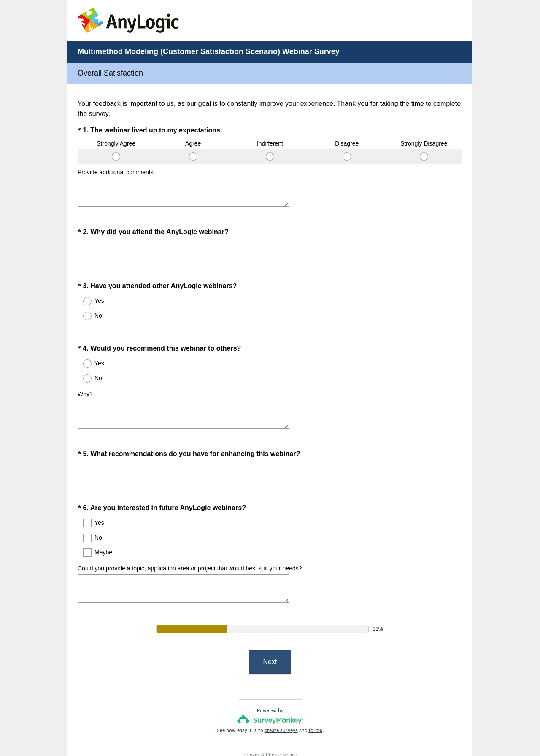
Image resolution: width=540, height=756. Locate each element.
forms (316, 700)
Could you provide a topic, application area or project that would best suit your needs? (190, 545)
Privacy (252, 724)
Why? (85, 379)
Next (270, 631)
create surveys (281, 700)
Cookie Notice (281, 724)
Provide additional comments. (116, 172)
